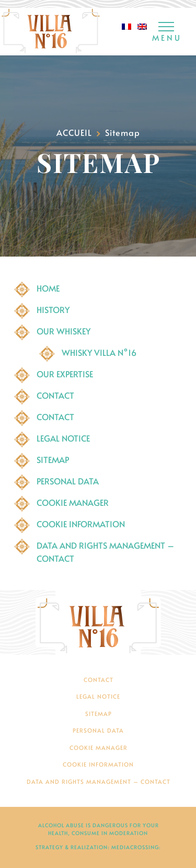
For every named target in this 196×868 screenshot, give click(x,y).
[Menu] (166, 33)
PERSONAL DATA (68, 481)
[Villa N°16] (98, 622)
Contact (55, 395)
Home (48, 288)
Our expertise (65, 374)
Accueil (74, 132)
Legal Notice (63, 438)
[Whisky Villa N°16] (51, 32)
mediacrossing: (136, 847)
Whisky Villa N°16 (99, 352)
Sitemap (53, 459)
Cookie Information (81, 524)
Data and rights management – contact (99, 782)
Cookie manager (73, 502)
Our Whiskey (64, 331)
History (53, 309)
